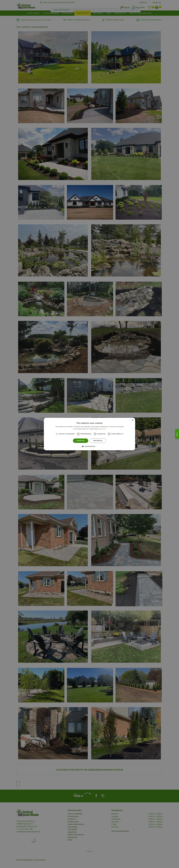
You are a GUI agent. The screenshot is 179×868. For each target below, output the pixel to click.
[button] (89, 446)
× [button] (133, 420)
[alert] (89, 434)
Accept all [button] (81, 441)
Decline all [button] (98, 441)
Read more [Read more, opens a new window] (102, 429)
